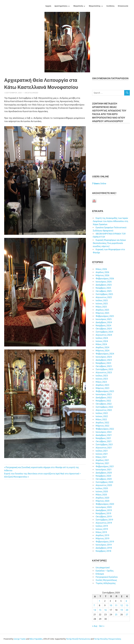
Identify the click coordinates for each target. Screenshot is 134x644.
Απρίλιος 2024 (102, 347)
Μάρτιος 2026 (102, 275)
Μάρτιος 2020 (102, 501)
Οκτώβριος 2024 (104, 329)
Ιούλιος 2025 (102, 300)
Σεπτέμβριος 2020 (104, 482)
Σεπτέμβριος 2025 (104, 294)
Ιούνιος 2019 (102, 529)
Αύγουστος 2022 (104, 410)
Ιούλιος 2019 (102, 526)
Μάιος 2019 (101, 532)
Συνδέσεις (111, 6)
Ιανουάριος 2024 (104, 357)
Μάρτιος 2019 (102, 538)
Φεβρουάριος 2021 (105, 466)
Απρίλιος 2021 (102, 460)
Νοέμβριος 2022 (103, 401)
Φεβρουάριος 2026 (105, 278)
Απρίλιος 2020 (102, 498)
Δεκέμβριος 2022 (104, 397)
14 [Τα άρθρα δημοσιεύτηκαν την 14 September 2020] (95, 610)
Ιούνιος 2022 (102, 416)
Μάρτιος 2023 (102, 388)
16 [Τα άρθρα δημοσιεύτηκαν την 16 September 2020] (105, 610)
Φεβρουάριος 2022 (105, 429)
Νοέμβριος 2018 (103, 551)
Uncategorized (31, 93)
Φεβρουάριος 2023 (105, 391)
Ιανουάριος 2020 (104, 507)
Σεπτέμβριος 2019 (104, 520)
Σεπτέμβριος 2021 (104, 444)
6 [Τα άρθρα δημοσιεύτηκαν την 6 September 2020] (126, 601)
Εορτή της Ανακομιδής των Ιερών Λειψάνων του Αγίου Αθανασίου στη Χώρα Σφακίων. (110, 221)
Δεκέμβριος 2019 (104, 510)
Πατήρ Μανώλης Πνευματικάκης (108, 639)
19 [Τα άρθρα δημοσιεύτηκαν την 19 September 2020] (122, 610)
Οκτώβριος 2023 (104, 366)
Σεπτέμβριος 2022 (104, 407)
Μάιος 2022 (101, 419)
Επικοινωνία (123, 6)
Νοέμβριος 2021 (103, 438)
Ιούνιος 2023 (102, 379)
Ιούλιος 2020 (102, 488)
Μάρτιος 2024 (102, 351)
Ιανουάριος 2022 (104, 432)
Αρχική (48, 6)
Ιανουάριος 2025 (104, 319)
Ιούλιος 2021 (102, 451)
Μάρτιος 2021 (102, 463)
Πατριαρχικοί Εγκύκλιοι (107, 577)
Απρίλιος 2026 (102, 272)
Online (99, 183)
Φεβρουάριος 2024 (105, 354)
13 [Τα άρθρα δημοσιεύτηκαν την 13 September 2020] (127, 605)
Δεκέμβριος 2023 (104, 360)
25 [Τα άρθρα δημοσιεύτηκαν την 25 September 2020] (116, 615)
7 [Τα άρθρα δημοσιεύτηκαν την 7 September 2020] (94, 605)
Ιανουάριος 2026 (104, 282)
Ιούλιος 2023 (102, 376)
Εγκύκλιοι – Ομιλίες (105, 571)
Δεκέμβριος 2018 (104, 548)
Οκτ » (102, 626)
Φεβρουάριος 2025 (105, 316)
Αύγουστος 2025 (104, 297)
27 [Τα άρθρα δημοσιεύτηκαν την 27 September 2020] (127, 615)
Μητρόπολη (78, 6)
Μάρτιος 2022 (102, 426)
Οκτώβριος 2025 (104, 291)
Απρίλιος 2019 (102, 535)
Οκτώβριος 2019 (104, 517)
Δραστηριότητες (61, 6)
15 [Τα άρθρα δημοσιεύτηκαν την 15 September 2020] (100, 610)
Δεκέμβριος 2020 (104, 473)
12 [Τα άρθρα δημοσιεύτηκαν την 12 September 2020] (122, 605)
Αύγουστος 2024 (104, 335)
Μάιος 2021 (101, 457)
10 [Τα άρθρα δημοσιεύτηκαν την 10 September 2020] (111, 605)
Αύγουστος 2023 (104, 372)
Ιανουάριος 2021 (104, 470)
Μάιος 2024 (101, 344)
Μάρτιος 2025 (102, 313)
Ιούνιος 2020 (102, 491)
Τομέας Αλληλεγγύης (106, 583)
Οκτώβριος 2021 (104, 441)
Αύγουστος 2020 (104, 485)
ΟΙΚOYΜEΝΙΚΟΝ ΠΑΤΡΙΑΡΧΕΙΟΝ (110, 78)
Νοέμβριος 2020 (103, 476)
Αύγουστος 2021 (104, 448)
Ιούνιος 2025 (102, 304)
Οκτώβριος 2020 (104, 479)
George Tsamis (20, 639)
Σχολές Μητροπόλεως (106, 580)
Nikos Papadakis (36, 639)
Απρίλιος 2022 (102, 423)
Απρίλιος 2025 (102, 310)
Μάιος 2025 (101, 307)
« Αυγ (95, 626)
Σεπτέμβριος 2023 (104, 369)
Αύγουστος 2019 (104, 523)
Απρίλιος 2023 (102, 385)
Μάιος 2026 (101, 269)
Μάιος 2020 (101, 495)
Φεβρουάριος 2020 (105, 504)
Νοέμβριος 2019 (103, 513)
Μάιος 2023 (101, 382)
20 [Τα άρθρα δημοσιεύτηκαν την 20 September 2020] (127, 610)
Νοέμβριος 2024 (103, 325)
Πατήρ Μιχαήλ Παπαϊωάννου (78, 639)
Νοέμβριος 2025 (103, 288)
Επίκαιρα (100, 574)
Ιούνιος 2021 (102, 454)
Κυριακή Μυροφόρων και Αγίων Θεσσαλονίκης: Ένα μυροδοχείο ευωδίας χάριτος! (109, 243)
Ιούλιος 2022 (102, 413)
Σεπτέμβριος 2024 (104, 332)
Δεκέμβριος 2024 (104, 322)
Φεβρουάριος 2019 (105, 542)
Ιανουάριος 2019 (104, 545)
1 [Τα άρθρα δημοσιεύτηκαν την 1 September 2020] (100, 601)
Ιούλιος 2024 (102, 338)
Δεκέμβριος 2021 (104, 435)
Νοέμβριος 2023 (103, 363)
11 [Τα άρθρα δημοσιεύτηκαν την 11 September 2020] (116, 605)
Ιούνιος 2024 (102, 341)
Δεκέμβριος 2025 (104, 285)
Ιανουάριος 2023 (104, 394)
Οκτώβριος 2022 (104, 404)
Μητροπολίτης (95, 6)
